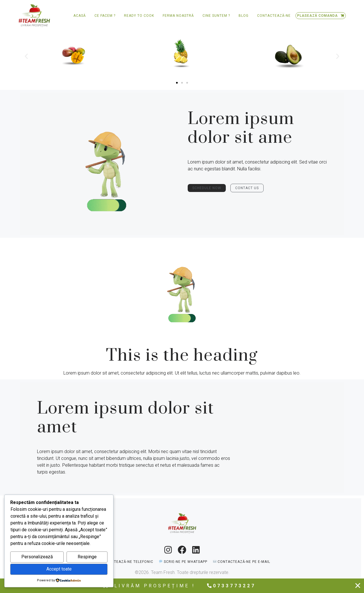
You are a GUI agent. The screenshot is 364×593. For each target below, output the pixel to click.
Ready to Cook (139, 16)
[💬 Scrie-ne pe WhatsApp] (183, 562)
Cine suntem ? (216, 16)
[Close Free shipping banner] (358, 586)
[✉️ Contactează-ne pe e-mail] (242, 562)
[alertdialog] (182, 586)
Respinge (87, 557)
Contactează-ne (274, 16)
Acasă (80, 16)
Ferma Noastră (178, 16)
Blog (244, 16)
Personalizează (37, 557)
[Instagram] (168, 550)
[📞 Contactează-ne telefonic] (124, 562)
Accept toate (59, 569)
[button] (26, 56)
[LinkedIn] (196, 550)
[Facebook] (182, 550)
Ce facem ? (105, 16)
